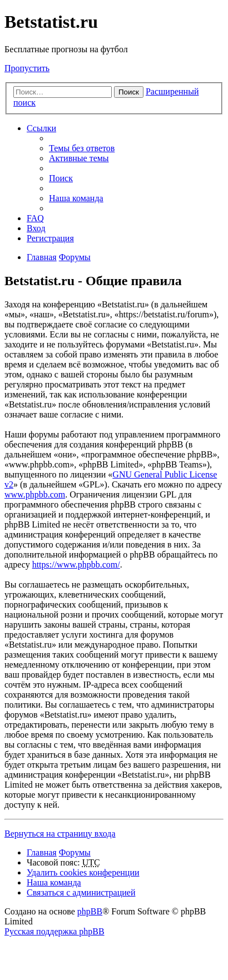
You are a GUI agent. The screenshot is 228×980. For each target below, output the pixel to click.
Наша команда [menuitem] (76, 198)
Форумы (75, 852)
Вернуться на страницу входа (60, 834)
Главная (42, 852)
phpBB (90, 911)
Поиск (129, 92)
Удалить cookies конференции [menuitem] (83, 872)
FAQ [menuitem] (35, 218)
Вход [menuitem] (36, 228)
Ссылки (41, 128)
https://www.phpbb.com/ (76, 564)
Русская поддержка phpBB (54, 931)
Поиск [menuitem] (61, 178)
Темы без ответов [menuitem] (82, 148)
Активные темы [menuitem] (79, 158)
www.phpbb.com (35, 494)
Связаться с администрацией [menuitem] (81, 892)
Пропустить (27, 68)
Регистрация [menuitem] (50, 238)
